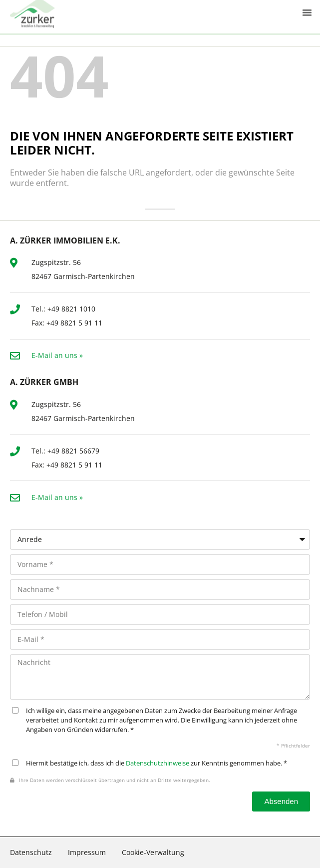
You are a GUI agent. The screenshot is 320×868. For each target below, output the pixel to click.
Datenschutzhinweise (158, 763)
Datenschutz (31, 852)
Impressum (87, 852)
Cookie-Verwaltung (153, 852)
